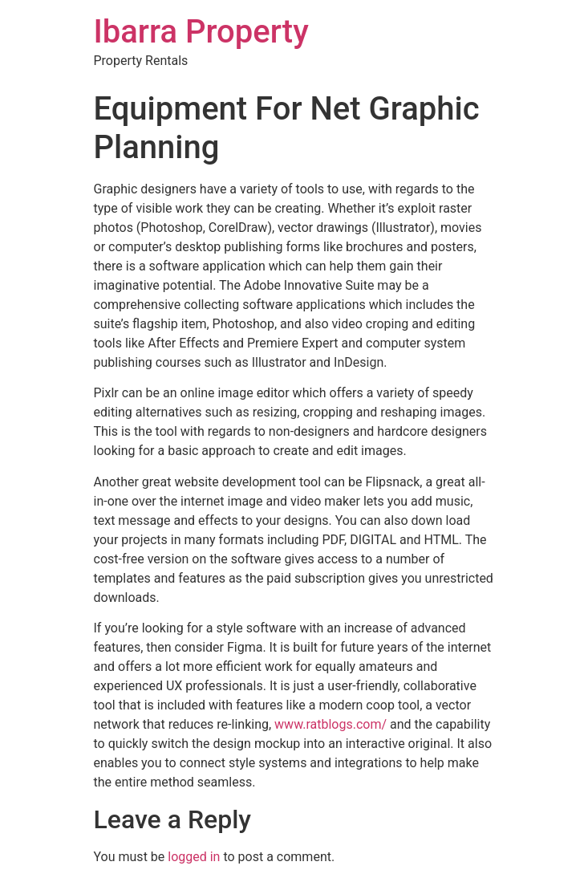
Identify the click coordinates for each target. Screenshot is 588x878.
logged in (194, 857)
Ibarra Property (201, 32)
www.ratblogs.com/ (330, 724)
